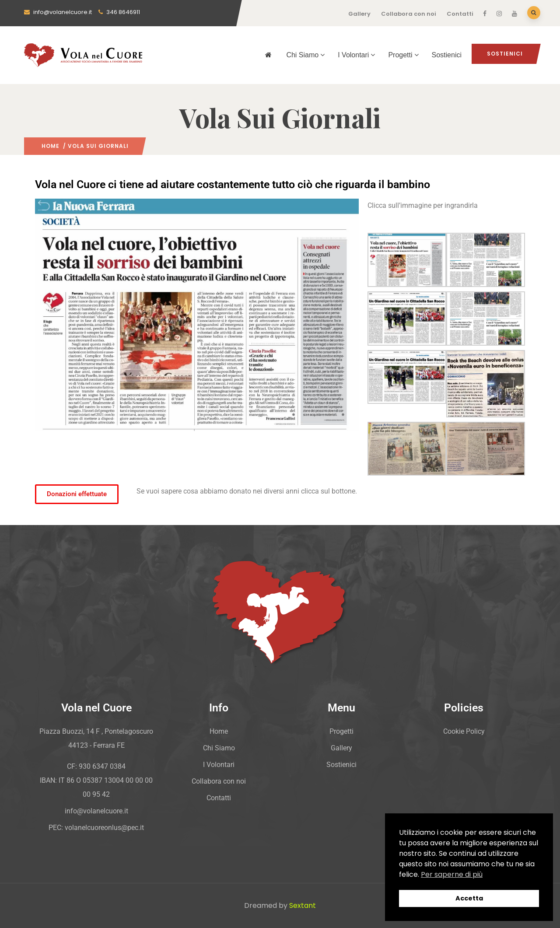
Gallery (359, 14)
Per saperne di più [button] (452, 874)
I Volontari (356, 55)
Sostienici (447, 55)
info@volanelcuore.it (58, 12)
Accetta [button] (469, 898)
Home (51, 146)
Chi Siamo (305, 55)
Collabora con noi (409, 14)
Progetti (403, 55)
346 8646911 (119, 12)
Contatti (460, 14)
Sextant (303, 905)
